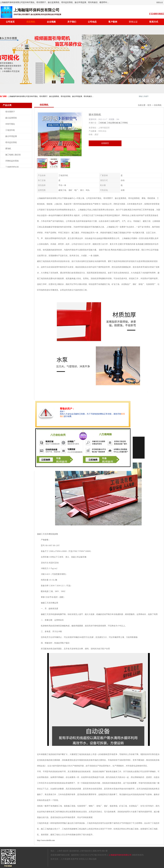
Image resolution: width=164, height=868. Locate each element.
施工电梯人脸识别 (13, 155)
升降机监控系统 (12, 161)
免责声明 (74, 859)
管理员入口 (84, 859)
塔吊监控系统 (11, 142)
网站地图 (93, 859)
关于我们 (72, 22)
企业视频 (51, 22)
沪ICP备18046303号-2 (99, 855)
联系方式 (154, 22)
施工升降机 (123, 123)
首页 (149, 105)
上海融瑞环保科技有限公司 (120, 855)
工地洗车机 (10, 130)
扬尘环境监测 (11, 136)
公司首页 (10, 22)
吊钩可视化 (10, 124)
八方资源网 (65, 859)
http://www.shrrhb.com (46, 840)
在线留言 (105, 143)
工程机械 (102, 123)
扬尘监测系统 (11, 118)
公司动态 (92, 22)
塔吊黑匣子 (10, 112)
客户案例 (113, 22)
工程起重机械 (112, 123)
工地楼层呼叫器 (12, 167)
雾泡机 (8, 149)
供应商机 (31, 22)
